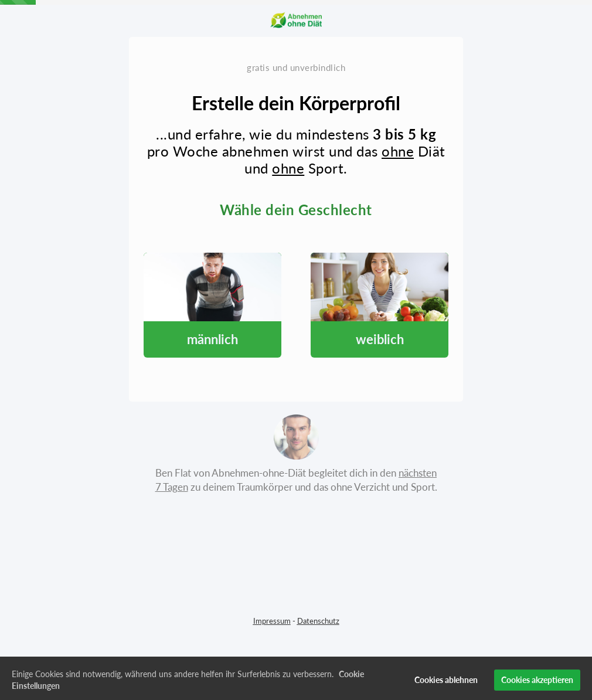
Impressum (272, 621)
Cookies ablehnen (446, 683)
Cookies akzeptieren (537, 683)
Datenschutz (318, 621)
